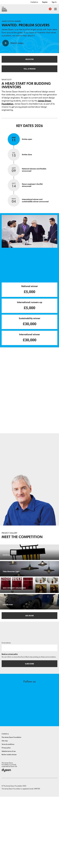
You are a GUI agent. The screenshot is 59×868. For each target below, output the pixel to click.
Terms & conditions (8, 816)
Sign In (54, 2)
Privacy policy (6, 819)
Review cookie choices (9, 826)
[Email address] (29, 719)
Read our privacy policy (10, 725)
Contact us (34, 2)
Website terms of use (9, 823)
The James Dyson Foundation (11, 809)
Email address (6, 714)
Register (45, 2)
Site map (5, 812)
